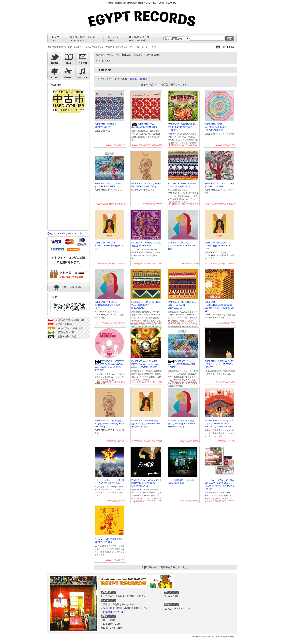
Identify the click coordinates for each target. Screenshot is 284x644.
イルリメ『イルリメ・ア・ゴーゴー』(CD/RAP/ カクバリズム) (109, 481)
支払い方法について (95, 47)
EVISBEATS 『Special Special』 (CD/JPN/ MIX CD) (144, 126)
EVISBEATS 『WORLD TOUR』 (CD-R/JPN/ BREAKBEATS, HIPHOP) (182, 127)
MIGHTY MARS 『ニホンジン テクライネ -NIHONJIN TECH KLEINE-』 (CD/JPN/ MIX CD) (219, 424)
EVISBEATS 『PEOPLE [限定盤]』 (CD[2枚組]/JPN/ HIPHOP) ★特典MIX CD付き (182, 424)
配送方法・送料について (117, 47)
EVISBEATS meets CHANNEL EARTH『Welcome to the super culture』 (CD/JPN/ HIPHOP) (145, 364)
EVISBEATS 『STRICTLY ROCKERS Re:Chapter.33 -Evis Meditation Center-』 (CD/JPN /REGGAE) (109, 366)
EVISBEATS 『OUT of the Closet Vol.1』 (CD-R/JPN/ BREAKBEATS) (146, 305)
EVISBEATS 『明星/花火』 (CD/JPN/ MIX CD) (106, 126)
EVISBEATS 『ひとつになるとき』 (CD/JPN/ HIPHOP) (108, 185)
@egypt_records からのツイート (65, 233)
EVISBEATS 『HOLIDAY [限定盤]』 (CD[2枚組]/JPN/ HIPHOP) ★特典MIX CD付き (145, 424)
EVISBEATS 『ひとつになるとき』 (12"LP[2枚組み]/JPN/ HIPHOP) (183, 364)
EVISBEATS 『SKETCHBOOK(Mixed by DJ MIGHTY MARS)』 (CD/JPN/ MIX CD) (219, 306)
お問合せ (156, 47)
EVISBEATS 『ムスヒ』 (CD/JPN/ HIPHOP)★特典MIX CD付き (146, 185)
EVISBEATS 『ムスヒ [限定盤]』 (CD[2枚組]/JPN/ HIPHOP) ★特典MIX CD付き (110, 424)
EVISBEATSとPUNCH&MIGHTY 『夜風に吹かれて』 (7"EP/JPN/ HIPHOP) (219, 364)
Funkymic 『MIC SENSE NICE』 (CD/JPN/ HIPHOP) (109, 541)
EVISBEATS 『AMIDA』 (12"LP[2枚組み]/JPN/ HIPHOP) (146, 244)
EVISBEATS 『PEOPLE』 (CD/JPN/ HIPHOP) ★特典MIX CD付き (183, 246)
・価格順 (132, 79)
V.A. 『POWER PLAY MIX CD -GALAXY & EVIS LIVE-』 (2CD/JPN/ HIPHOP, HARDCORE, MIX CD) (220, 484)
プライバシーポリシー (140, 47)
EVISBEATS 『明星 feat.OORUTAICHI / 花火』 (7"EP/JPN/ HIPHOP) (217, 127)
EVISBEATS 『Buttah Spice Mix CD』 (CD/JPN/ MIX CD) (182, 185)
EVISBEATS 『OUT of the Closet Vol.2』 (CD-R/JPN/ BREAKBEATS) (183, 305)
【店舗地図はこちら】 (112, 612)
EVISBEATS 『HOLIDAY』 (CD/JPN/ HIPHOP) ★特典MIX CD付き (110, 246)
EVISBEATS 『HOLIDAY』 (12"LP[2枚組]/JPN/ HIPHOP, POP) (217, 246)
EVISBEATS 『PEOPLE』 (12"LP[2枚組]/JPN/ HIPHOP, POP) (107, 305)
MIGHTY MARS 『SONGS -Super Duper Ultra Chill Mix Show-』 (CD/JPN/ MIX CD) (146, 483)
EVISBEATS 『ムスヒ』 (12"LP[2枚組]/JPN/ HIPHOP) (219, 185)
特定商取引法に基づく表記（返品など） (66, 47)
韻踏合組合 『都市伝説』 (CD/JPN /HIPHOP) (182, 481)
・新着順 (143, 79)
